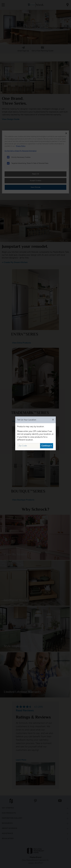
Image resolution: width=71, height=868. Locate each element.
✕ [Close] (53, 420)
